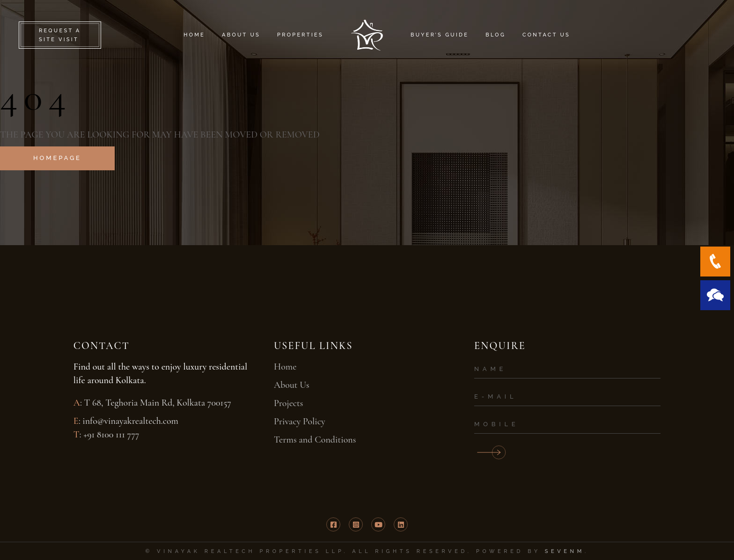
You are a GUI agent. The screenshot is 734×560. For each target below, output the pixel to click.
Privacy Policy (300, 422)
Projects (289, 403)
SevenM (565, 551)
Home (285, 367)
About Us (292, 385)
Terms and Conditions (315, 440)
